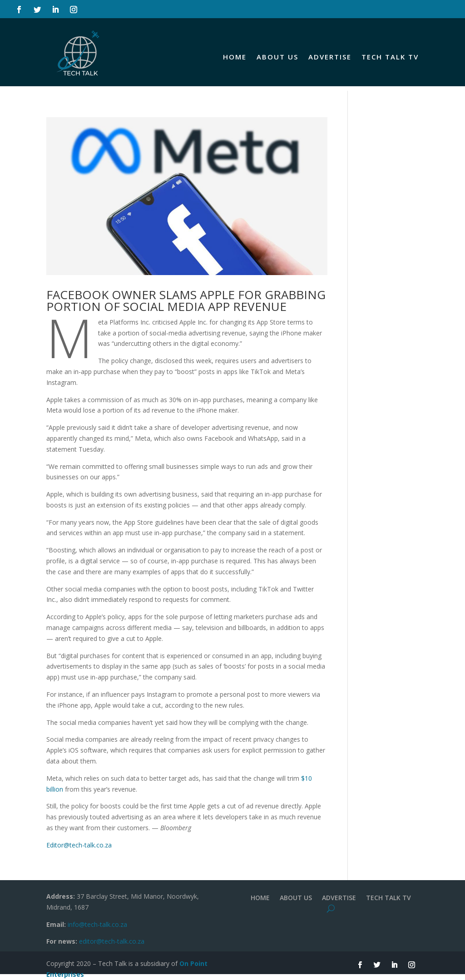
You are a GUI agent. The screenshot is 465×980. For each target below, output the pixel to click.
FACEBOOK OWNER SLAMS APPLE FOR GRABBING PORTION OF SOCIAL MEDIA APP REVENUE (186, 300)
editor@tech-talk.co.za (112, 941)
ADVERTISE (330, 57)
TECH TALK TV (390, 57)
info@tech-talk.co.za (97, 924)
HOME (235, 57)
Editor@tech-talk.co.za (79, 845)
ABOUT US (277, 57)
